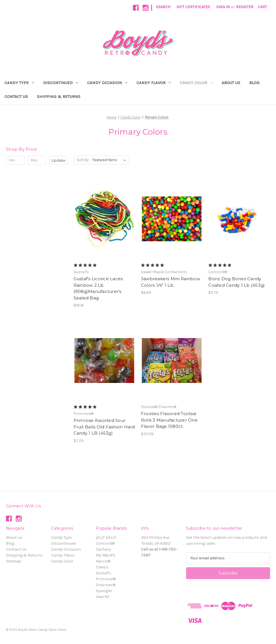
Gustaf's (103, 573)
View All (102, 597)
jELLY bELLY (106, 537)
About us (231, 83)
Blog (254, 83)
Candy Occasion (107, 83)
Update (58, 160)
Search (163, 7)
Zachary (103, 549)
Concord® (105, 543)
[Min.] (15, 160)
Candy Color (196, 83)
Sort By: (83, 160)
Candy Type (19, 83)
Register (245, 7)
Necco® (103, 561)
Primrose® (106, 579)
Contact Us (16, 97)
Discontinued (61, 83)
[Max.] (37, 160)
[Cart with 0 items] (262, 7)
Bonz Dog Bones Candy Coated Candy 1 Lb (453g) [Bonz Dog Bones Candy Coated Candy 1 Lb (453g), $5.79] (237, 282)
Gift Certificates (193, 7)
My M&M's (106, 555)
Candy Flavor (154, 83)
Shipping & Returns (59, 97)
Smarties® (106, 585)
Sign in (223, 7)
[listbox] (110, 160)
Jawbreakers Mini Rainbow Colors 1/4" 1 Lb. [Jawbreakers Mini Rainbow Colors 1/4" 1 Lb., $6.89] (171, 282)
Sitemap (14, 561)
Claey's (102, 567)
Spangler (104, 591)
